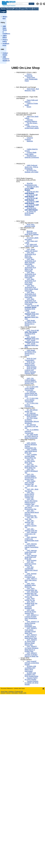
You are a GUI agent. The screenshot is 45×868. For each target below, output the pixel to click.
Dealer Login (23, 693)
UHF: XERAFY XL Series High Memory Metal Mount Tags (31, 642)
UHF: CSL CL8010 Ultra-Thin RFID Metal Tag (31, 466)
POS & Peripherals (29, 75)
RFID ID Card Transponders (30, 359)
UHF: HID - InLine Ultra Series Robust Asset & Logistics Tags (31, 502)
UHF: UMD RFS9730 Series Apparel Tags (30, 612)
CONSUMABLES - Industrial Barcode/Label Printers (26, 114)
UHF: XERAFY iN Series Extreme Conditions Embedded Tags (32, 624)
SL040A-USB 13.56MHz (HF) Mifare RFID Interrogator (30, 669)
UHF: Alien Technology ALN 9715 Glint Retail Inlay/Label (30, 295)
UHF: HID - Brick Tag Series (32, 490)
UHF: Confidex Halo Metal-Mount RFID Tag (31, 451)
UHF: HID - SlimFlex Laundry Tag (31, 526)
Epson (29, 107)
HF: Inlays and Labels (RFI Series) (31, 245)
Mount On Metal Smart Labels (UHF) (28, 328)
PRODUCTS (21, 164)
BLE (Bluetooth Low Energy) (26, 87)
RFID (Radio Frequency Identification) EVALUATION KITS (26, 180)
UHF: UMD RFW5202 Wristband (30, 607)
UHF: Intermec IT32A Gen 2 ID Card (31, 534)
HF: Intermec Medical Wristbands (31, 414)
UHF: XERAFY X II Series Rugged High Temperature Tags (32, 617)
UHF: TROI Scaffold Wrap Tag (31, 603)
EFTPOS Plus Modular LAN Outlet (32, 171)
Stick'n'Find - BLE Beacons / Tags (32, 90)
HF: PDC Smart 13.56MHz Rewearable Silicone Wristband (32, 421)
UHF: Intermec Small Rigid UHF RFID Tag (31, 557)
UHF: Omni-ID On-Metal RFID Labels (32, 333)
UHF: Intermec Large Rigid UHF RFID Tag (31, 552)
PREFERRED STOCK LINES (26, 72)
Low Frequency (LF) (27, 385)
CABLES (19, 147)
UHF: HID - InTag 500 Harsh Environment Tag (32, 507)
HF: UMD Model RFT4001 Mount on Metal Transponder (31, 436)
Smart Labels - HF (27, 236)
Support (23, 9)
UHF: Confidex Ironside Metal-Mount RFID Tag (31, 456)
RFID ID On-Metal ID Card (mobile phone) (30, 363)
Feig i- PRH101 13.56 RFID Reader (32, 663)
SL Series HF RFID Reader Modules (30, 213)
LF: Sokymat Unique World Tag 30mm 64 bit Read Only (31, 394)
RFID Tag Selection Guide (29, 223)
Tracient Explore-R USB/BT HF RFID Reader (32, 683)
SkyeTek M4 (31, 199)
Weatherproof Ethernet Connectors (32, 157)
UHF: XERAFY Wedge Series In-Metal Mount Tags (31, 636)
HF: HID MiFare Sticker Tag (31, 411)
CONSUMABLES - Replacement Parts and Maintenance (28, 135)
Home (3, 9)
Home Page (4, 691)
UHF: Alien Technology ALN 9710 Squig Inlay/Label (30, 282)
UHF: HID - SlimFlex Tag (30, 521)
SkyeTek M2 (31, 196)
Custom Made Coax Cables (31, 153)
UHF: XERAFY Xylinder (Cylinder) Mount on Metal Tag (31, 655)
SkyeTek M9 (32, 206)
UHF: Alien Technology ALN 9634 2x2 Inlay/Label (30, 255)
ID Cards (24, 357)
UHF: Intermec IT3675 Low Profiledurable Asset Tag (32, 540)
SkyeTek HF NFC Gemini (32, 188)
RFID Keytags (32, 367)
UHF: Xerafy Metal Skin (32, 313)
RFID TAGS (20, 221)
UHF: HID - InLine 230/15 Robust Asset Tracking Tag (30, 495)
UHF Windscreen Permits (29, 349)
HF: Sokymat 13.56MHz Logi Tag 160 (31, 426)
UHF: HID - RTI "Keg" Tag (31, 518)
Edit (22, 691)
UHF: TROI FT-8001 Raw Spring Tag (31, 580)
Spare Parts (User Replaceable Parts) (31, 79)
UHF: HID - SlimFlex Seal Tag (31, 530)
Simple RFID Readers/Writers (26, 659)
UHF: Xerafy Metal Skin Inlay (32, 317)
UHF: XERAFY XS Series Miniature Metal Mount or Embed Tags (32, 649)
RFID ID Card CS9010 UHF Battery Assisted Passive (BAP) (30, 371)
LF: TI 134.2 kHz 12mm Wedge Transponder (31, 388)
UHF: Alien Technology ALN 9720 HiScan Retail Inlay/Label (31, 288)
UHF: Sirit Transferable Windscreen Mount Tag (31, 569)
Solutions (10, 9)
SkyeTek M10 (31, 209)
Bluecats (30, 231)
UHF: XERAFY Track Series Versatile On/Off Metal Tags (31, 631)
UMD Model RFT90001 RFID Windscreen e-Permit (30, 323)
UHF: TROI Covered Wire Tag (31, 589)
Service (29, 9)
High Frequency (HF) (28, 408)
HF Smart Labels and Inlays (32, 239)
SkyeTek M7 (32, 202)
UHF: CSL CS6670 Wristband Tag (31, 471)
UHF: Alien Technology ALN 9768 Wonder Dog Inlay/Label (31, 301)
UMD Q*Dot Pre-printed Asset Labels (32, 127)
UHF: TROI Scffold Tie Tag (30, 599)
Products (16, 9)
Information (36, 9)
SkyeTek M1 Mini (32, 192)
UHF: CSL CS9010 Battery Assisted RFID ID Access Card (31, 381)
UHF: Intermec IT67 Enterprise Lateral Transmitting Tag (32, 546)
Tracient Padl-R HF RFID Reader (31, 679)
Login (3, 11)
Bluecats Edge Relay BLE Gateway (32, 234)
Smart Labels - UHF (27, 248)
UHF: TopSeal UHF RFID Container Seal (31, 575)
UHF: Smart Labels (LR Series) (31, 250)
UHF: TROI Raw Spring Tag (31, 596)
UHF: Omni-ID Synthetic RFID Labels (32, 308)
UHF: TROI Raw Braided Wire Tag (31, 593)
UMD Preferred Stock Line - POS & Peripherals (31, 167)
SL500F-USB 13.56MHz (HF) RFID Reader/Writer (32, 675)
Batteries (30, 141)
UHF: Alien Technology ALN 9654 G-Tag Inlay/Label (30, 268)
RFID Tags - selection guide (30, 225)
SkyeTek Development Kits (31, 184)
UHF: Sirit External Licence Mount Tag (30, 564)
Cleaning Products (29, 139)
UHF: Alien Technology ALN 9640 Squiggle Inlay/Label (30, 262)
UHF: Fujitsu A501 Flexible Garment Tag (30, 483)
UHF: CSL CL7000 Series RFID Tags (30, 461)
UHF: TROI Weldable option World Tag (30, 585)
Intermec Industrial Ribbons (31, 121)
